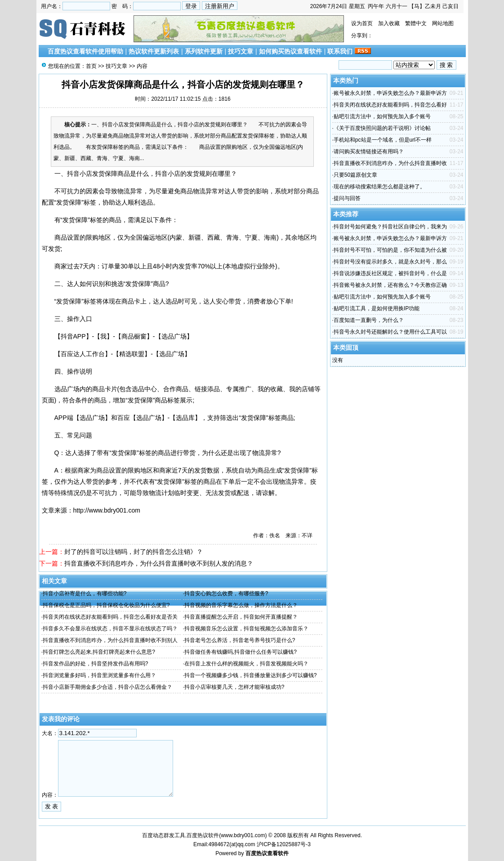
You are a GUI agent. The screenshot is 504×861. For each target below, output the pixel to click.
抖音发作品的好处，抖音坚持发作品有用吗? (96, 664)
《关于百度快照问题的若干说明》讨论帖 (382, 128)
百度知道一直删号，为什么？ (369, 320)
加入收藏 (389, 23)
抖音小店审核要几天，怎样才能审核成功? (234, 687)
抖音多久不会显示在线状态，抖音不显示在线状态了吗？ (110, 629)
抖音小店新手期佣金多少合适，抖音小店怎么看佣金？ (107, 687)
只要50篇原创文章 (355, 175)
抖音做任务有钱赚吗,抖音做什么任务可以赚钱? (241, 652)
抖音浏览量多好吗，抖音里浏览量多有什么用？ (99, 675)
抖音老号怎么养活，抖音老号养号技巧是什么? (240, 640)
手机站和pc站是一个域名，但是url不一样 (383, 140)
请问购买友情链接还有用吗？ (369, 152)
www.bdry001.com (243, 835)
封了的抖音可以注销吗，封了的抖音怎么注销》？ (134, 552)
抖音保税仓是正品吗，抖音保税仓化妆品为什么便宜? (106, 605)
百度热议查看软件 (267, 853)
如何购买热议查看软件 (290, 51)
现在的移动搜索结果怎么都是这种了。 (379, 187)
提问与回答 (347, 198)
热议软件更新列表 (154, 51)
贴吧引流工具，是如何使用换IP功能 (377, 308)
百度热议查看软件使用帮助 (85, 51)
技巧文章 (241, 51)
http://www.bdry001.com (107, 510)
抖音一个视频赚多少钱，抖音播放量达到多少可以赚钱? (251, 675)
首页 (91, 66)
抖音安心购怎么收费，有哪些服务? (226, 593)
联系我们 (340, 51)
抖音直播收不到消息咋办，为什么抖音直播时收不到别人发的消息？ (159, 563)
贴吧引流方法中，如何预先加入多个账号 (382, 116)
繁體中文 (416, 23)
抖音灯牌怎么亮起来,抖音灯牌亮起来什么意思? (99, 652)
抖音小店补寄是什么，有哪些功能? (85, 593)
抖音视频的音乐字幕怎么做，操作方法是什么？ (241, 605)
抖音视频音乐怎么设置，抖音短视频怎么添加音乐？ (246, 629)
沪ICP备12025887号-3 (284, 844)
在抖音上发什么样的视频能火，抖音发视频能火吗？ (246, 664)
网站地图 (443, 23)
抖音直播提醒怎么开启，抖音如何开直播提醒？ (241, 617)
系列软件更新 (204, 51)
